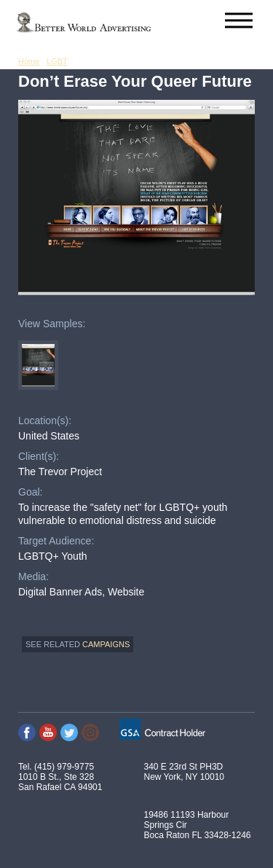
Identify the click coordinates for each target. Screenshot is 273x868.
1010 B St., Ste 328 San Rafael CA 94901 (60, 782)
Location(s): (45, 421)
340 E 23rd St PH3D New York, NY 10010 (185, 772)
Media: (33, 576)
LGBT (57, 61)
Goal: (30, 492)
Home (29, 61)
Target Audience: (56, 541)
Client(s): (39, 456)
